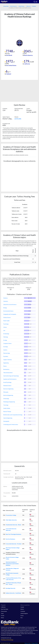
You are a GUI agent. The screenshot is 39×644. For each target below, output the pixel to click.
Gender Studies (7, 408)
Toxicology (6, 405)
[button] (13, 288)
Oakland (34, 6)
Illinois (2, 618)
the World (9, 55)
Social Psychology (7, 382)
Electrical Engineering (8, 395)
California (28, 6)
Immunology (6, 399)
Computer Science (7, 343)
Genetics (5, 350)
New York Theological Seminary (14, 534)
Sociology (6, 347)
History (5, 327)
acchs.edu (18, 119)
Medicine (5, 298)
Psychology (6, 324)
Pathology (6, 337)
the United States (11, 65)
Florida (3, 616)
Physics (5, 366)
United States (21, 6)
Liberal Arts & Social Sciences (10, 304)
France (22, 616)
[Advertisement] (19, 29)
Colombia (23, 611)
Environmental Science (8, 311)
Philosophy (6, 392)
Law (4, 330)
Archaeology (6, 334)
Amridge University (11, 588)
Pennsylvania (4, 611)
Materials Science (7, 386)
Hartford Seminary (10, 539)
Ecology (5, 340)
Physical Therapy (7, 411)
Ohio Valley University (11, 520)
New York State (4, 609)
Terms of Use (27, 643)
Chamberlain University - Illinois (14, 525)
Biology (5, 308)
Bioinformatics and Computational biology (13, 415)
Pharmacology (7, 353)
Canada (22, 607)
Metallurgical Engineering (9, 402)
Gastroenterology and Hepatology (11, 376)
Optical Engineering (8, 418)
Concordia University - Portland (14, 544)
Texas (2, 613)
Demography (6, 421)
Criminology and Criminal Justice (11, 424)
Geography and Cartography (10, 314)
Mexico (22, 609)
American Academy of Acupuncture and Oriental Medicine (12, 564)
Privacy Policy (35, 643)
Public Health (6, 321)
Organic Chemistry (8, 360)
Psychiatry (6, 356)
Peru (22, 618)
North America (13, 6)
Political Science (7, 317)
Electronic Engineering (8, 389)
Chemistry (6, 301)
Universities (6, 6)
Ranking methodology (7, 640)
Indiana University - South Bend (13, 593)
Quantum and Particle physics (10, 379)
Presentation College (11, 515)
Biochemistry (6, 369)
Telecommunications (8, 373)
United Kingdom (24, 613)
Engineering (6, 363)
